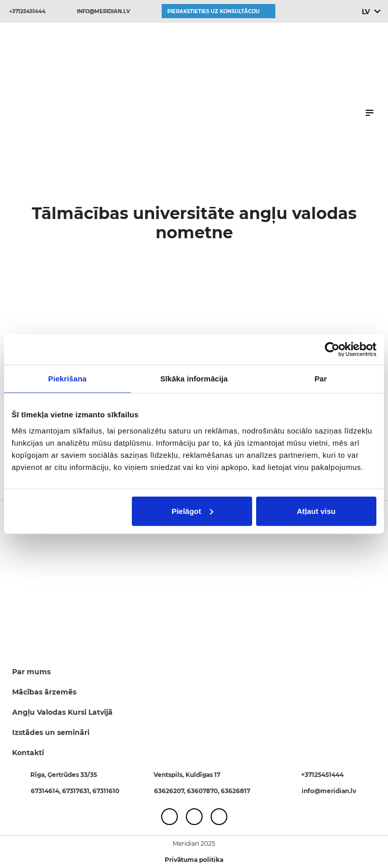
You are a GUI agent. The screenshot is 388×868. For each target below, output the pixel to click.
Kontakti (28, 753)
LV (366, 12)
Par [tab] (321, 379)
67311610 (106, 791)
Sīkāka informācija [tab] (194, 379)
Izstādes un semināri (51, 732)
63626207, (171, 791)
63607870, (204, 791)
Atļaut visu (317, 511)
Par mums (31, 672)
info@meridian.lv (103, 11)
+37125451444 (27, 11)
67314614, (46, 791)
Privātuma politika (194, 860)
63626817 (235, 791)
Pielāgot (192, 511)
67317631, (77, 791)
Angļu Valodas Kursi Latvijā (62, 712)
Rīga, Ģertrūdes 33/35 (64, 775)
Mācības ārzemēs (44, 692)
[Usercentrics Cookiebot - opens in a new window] (332, 350)
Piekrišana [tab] (67, 379)
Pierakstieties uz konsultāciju (213, 11)
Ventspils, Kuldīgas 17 (187, 775)
